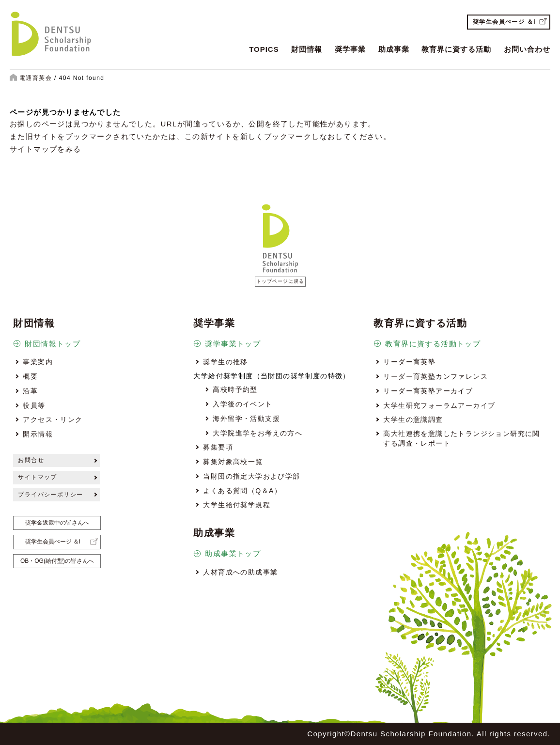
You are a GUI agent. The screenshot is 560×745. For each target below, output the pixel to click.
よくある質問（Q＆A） (242, 491)
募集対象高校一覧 (233, 462)
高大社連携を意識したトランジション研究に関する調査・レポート (461, 438)
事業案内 (38, 362)
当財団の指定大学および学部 (251, 476)
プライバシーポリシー (50, 495)
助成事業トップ (233, 553)
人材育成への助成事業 (240, 572)
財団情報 (307, 49)
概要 (30, 376)
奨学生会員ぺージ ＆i (504, 22)
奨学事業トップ (233, 344)
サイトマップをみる (46, 149)
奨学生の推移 (225, 362)
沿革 (30, 391)
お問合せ (31, 460)
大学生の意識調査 (413, 419)
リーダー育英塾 (409, 362)
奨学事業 (350, 49)
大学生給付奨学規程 (237, 505)
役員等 (34, 405)
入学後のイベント (242, 404)
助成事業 (394, 49)
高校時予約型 (235, 389)
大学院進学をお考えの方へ (257, 433)
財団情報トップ (53, 344)
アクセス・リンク (53, 419)
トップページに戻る (280, 281)
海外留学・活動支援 (246, 419)
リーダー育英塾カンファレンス (436, 376)
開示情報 (38, 434)
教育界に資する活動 (456, 49)
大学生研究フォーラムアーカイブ (439, 405)
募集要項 (218, 447)
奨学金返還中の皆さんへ (57, 523)
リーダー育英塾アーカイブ (428, 391)
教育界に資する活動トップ (433, 344)
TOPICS (264, 49)
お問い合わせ (527, 49)
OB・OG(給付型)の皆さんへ (57, 561)
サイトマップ (37, 477)
